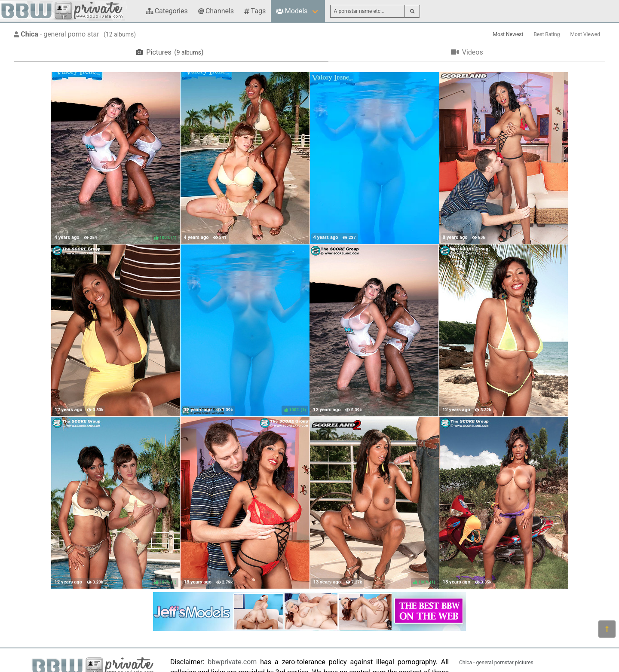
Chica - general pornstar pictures (496, 663)
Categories (167, 11)
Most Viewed (585, 34)
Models (292, 11)
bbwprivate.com (232, 662)
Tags (255, 11)
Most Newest (508, 34)
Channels (216, 11)
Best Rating (547, 34)
